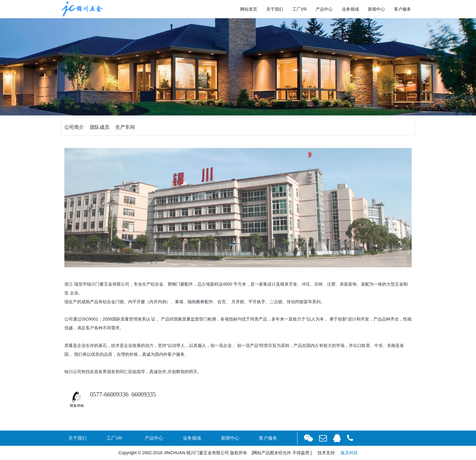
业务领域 (350, 9)
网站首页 (249, 9)
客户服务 (403, 9)
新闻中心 (376, 9)
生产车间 (125, 127)
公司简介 (74, 127)
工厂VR (299, 9)
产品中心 (324, 9)
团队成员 (100, 127)
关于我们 (275, 9)
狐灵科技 (349, 453)
